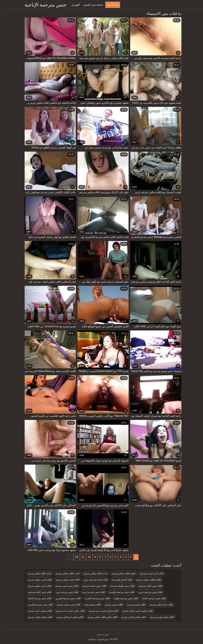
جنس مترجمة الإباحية (44, 5)
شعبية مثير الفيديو (92, 5)
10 (88, 557)
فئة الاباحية (111, 5)
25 (75, 557)
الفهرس (74, 5)
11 (82, 557)
